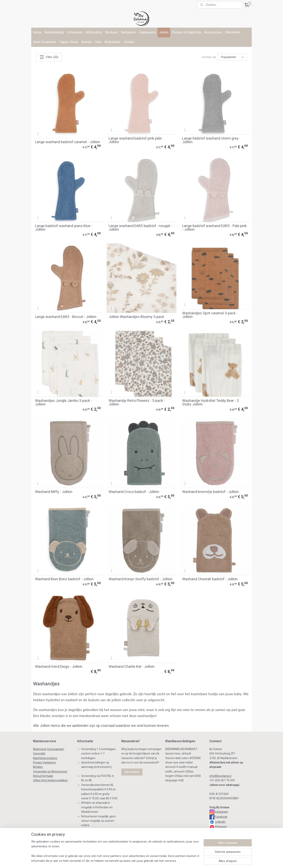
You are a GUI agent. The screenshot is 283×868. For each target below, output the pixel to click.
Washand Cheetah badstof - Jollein (210, 579)
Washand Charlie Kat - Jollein (132, 667)
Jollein (164, 32)
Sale (98, 42)
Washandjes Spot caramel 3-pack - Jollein (210, 315)
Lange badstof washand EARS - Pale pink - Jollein (214, 228)
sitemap (113, 861)
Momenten (233, 32)
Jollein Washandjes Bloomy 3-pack (136, 317)
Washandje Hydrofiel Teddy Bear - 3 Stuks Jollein (210, 402)
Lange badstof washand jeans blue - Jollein (64, 228)
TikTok (219, 832)
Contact (129, 42)
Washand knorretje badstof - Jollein (210, 492)
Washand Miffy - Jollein (54, 492)
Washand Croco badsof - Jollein (134, 492)
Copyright (39, 753)
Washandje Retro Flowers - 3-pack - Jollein (137, 402)
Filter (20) (49, 57)
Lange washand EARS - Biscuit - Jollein (66, 317)
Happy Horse (69, 42)
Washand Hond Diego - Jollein (59, 667)
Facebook (221, 817)
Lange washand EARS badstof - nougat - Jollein (140, 228)
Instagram (222, 812)
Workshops (112, 42)
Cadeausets (148, 32)
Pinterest (221, 827)
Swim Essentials (45, 42)
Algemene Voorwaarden (49, 749)
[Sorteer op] (232, 57)
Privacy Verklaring (44, 762)
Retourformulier (43, 776)
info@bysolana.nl (220, 776)
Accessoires (213, 32)
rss (120, 861)
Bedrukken (128, 32)
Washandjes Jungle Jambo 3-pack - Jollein (64, 402)
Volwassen (75, 32)
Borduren (112, 32)
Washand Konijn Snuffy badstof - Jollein (140, 579)
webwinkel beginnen (159, 861)
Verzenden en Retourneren (50, 771)
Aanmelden (132, 772)
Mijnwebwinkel (193, 861)
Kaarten (86, 42)
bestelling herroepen (135, 861)
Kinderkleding (54, 32)
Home (37, 32)
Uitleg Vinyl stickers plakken (50, 780)
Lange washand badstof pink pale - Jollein (136, 140)
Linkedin (220, 822)
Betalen (38, 767)
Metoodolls (94, 32)
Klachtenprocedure (45, 758)
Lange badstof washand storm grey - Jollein (211, 140)
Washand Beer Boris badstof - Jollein (64, 579)
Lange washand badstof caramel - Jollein (68, 142)
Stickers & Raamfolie (186, 32)
